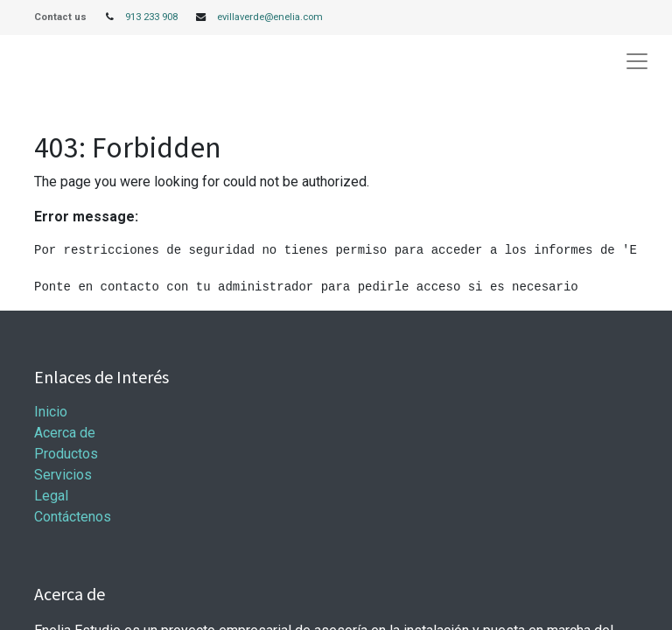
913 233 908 (151, 17)
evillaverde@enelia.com (270, 17)
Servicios (63, 475)
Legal (51, 496)
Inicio (51, 412)
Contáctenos (73, 517)
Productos (66, 454)
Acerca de (65, 433)
